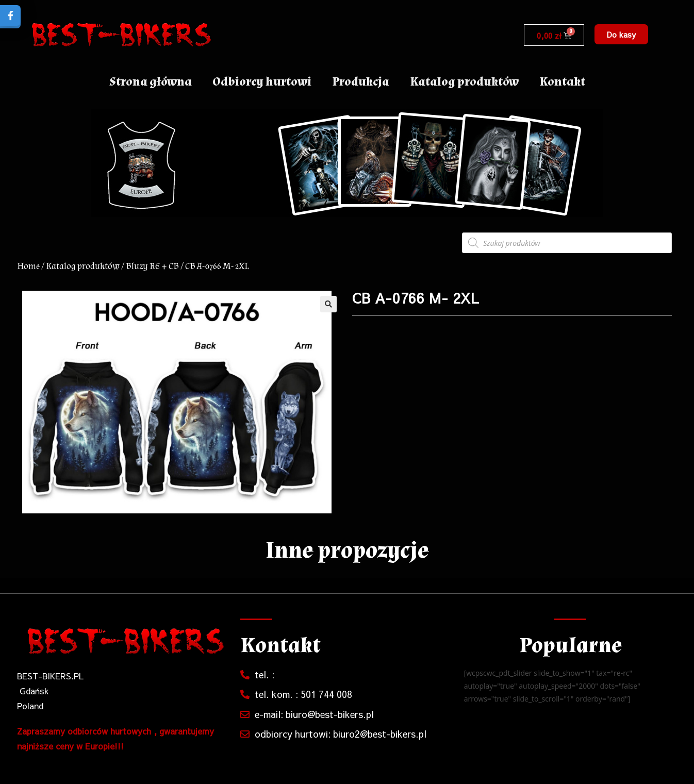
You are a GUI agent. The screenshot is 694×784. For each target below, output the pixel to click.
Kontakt (562, 82)
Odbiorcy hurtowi (262, 82)
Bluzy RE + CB (152, 266)
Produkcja (361, 82)
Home (28, 266)
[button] (621, 34)
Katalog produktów (464, 82)
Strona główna (151, 82)
